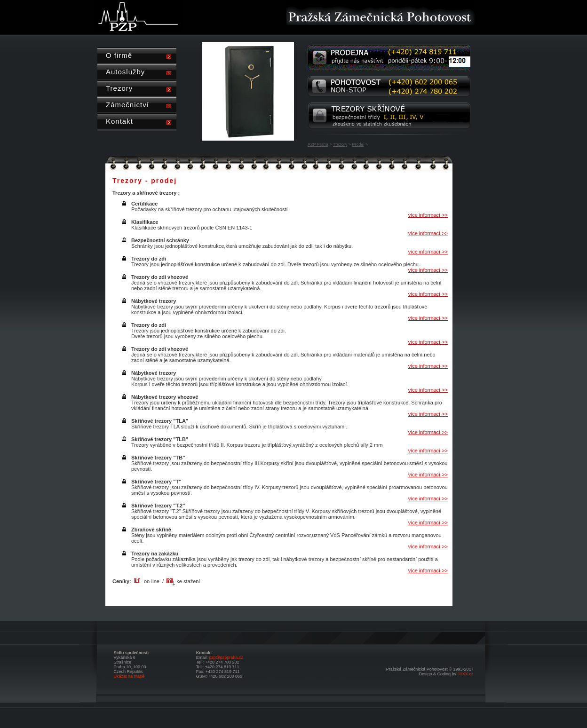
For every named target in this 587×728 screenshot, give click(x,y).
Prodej (358, 144)
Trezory (340, 144)
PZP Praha (318, 144)
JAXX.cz (465, 674)
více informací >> (428, 215)
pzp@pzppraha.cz (226, 657)
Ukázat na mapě (129, 676)
